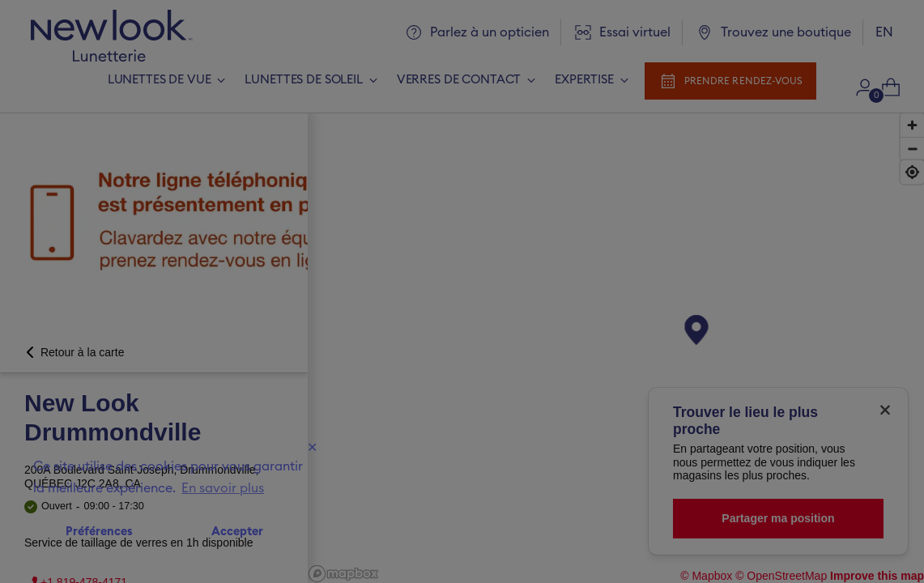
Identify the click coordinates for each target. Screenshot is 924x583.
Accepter (237, 532)
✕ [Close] (312, 448)
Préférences (99, 532)
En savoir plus (223, 488)
